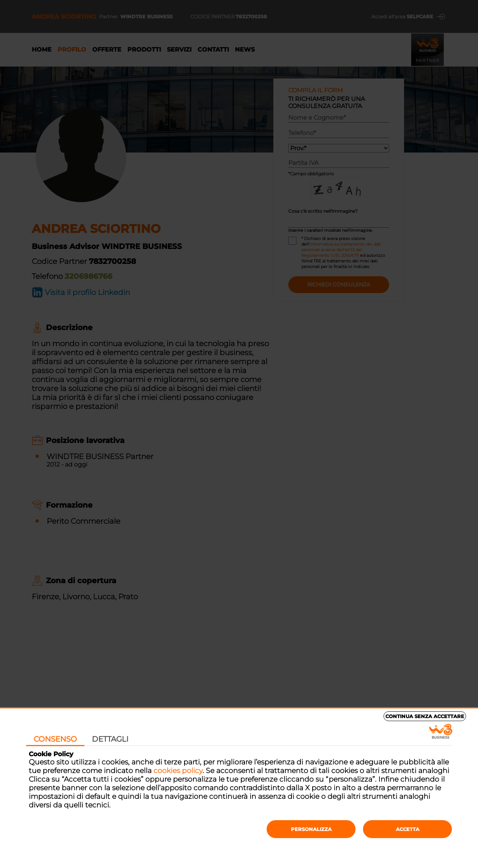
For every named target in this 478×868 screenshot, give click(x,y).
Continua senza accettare (425, 716)
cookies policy (178, 771)
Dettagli (110, 739)
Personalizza (311, 829)
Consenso (55, 739)
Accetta (408, 829)
